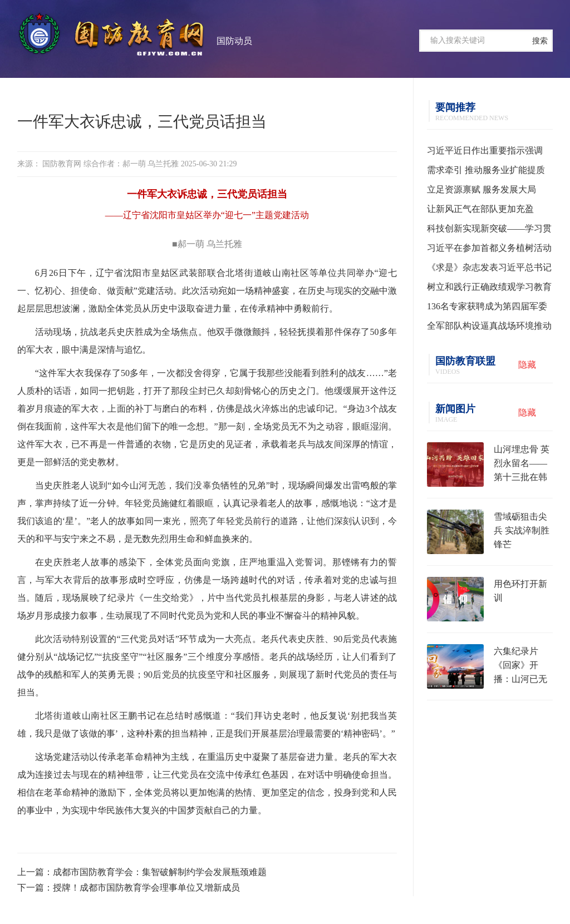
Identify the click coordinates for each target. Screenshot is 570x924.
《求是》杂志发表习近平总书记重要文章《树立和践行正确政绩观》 (489, 270)
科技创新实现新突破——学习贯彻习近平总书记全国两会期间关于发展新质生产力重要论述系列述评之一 (489, 231)
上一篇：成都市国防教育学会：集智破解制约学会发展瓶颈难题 (142, 872)
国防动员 (234, 41)
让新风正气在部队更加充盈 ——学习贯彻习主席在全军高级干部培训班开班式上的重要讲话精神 (489, 211)
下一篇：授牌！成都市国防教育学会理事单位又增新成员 (129, 888)
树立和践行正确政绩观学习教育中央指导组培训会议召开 (489, 289)
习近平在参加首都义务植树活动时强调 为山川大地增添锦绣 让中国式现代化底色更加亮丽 (489, 250)
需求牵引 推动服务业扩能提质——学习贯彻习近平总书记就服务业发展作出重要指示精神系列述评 (489, 172)
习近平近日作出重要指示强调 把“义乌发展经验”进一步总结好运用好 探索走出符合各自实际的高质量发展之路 (489, 153)
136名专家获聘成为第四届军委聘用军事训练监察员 (487, 309)
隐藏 (527, 365)
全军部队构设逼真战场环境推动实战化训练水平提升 (489, 328)
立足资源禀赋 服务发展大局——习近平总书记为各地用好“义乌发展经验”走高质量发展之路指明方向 (489, 192)
